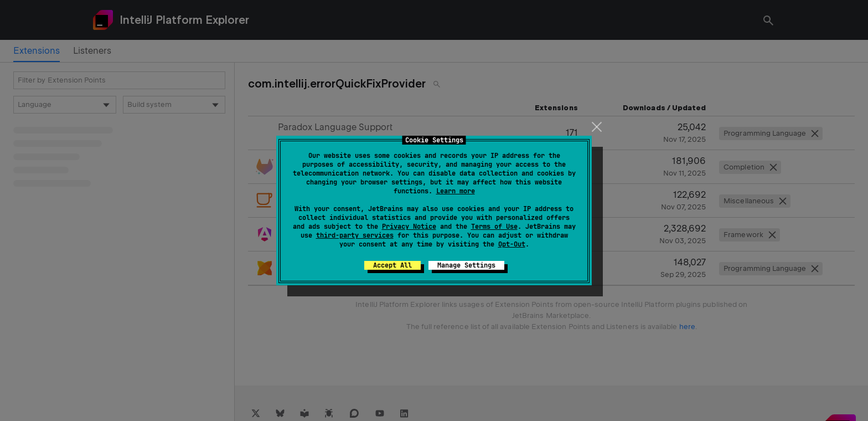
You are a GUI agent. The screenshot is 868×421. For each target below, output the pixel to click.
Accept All (392, 265)
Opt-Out (512, 244)
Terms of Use (494, 227)
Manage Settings (466, 265)
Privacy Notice (409, 227)
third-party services (355, 235)
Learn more (456, 191)
